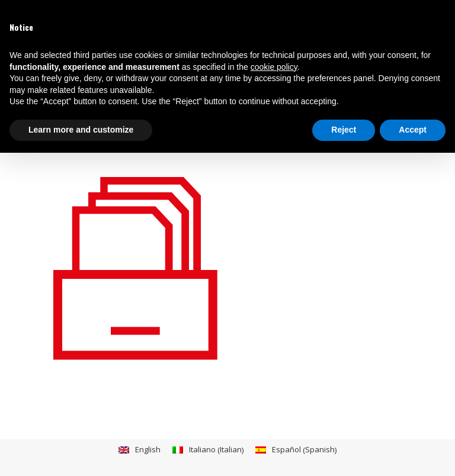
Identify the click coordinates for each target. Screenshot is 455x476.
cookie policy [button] (274, 67)
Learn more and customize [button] (81, 130)
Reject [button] (344, 130)
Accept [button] (413, 130)
